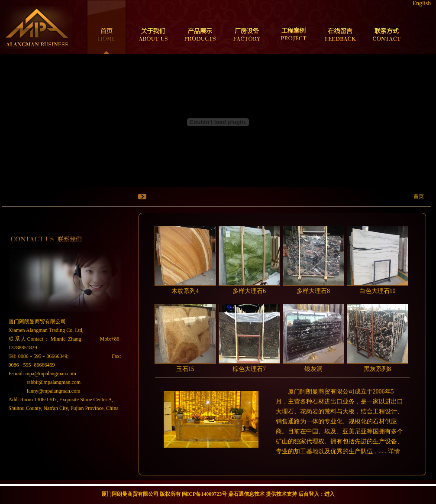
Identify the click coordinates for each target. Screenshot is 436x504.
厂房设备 (247, 27)
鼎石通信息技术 (246, 494)
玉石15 (185, 369)
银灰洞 (313, 369)
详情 (394, 451)
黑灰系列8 (377, 369)
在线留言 (340, 27)
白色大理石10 (378, 291)
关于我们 (153, 27)
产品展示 (200, 27)
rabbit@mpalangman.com (54, 382)
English (422, 3)
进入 (329, 494)
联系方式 (387, 27)
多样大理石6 (249, 291)
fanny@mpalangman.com (54, 391)
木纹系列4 (185, 291)
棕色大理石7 (249, 369)
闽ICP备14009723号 (205, 494)
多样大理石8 (313, 291)
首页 (107, 27)
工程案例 (294, 27)
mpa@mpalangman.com (51, 374)
